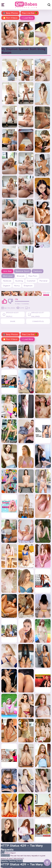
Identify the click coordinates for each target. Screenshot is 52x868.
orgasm (7, 286)
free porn (33, 276)
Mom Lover (8, 276)
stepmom (28, 286)
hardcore (7, 281)
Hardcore (38, 271)
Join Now (7, 271)
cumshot (31, 281)
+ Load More (27, 18)
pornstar (44, 281)
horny (17, 286)
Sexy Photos (11, 13)
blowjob (21, 276)
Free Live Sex (30, 13)
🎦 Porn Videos (10, 18)
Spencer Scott (23, 271)
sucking (19, 281)
